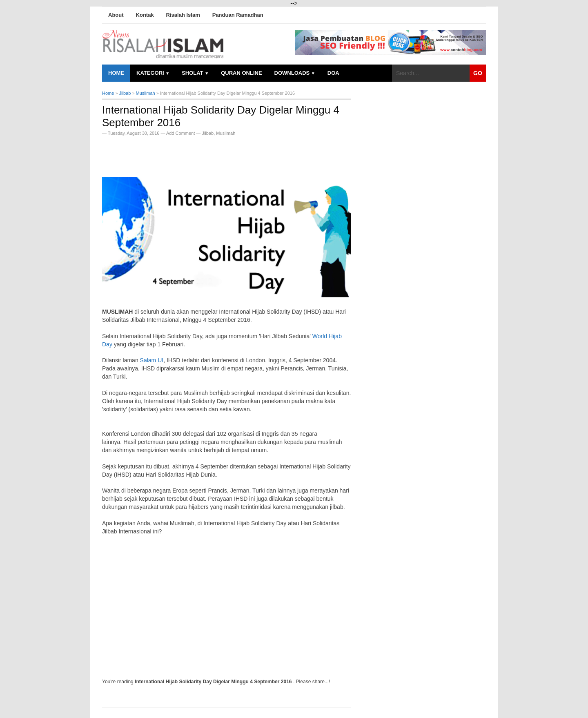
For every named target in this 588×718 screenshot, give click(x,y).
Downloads (295, 73)
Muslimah (226, 133)
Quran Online (241, 73)
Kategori (153, 73)
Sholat (195, 73)
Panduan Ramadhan (238, 15)
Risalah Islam (183, 15)
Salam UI (152, 360)
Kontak (145, 15)
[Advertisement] (198, 154)
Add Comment (181, 133)
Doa (333, 73)
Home (116, 73)
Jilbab (208, 133)
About (116, 15)
